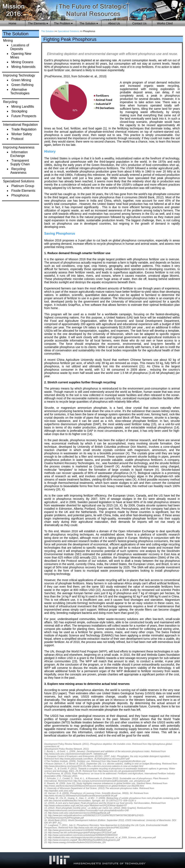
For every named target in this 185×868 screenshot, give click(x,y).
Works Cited (165, 23)
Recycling (10, 102)
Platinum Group (23, 186)
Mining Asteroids (23, 67)
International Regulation (20, 125)
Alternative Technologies (20, 91)
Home (12, 23)
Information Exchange (19, 154)
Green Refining (22, 85)
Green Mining (21, 80)
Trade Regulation (24, 129)
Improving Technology (19, 75)
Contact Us (139, 23)
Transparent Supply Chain (20, 162)
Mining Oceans (22, 62)
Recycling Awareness (18, 171)
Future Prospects (24, 116)
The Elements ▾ (38, 23)
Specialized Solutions (19, 181)
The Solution (16, 34)
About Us (114, 23)
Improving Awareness (19, 147)
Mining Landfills (23, 107)
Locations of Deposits (20, 47)
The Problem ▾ (63, 23)
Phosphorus (20, 195)
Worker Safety (22, 134)
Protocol (17, 139)
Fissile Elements (23, 191)
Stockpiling (19, 111)
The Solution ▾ (89, 23)
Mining (8, 41)
